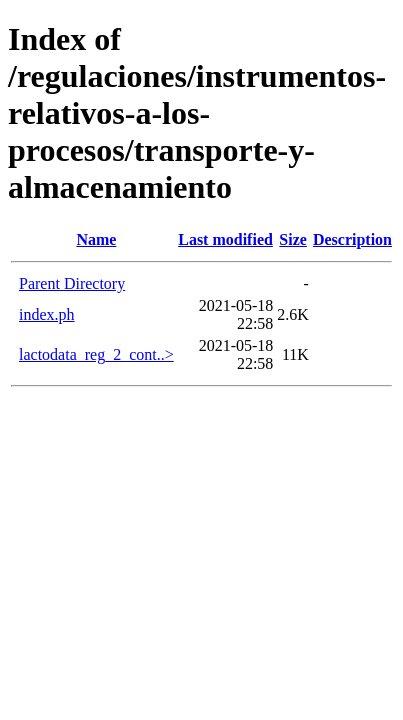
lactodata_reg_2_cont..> (96, 354)
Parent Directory (72, 283)
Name (96, 239)
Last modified (225, 239)
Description (352, 239)
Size (293, 239)
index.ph (47, 314)
